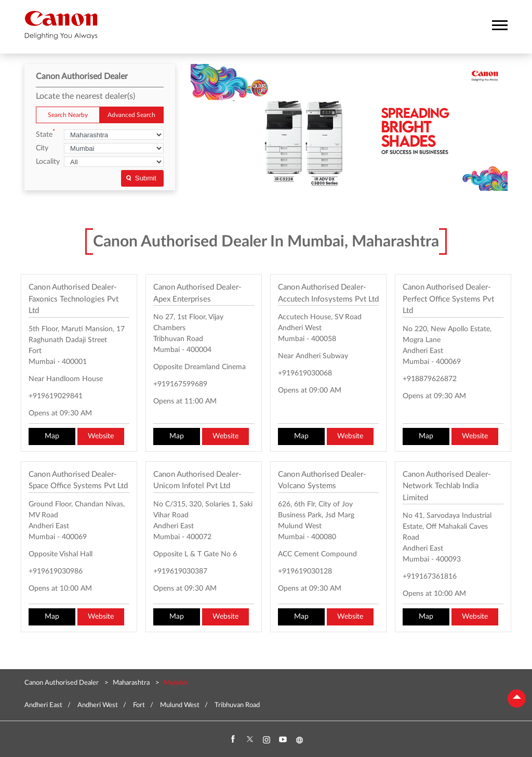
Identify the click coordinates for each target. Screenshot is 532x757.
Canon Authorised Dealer (62, 683)
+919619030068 (305, 373)
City (42, 148)
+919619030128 (305, 571)
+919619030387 (180, 571)
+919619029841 (56, 396)
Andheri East (43, 705)
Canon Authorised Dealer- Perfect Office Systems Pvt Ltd (448, 299)
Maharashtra (131, 683)
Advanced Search (131, 115)
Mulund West (180, 705)
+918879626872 (430, 379)
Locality (48, 162)
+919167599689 (180, 384)
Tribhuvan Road (237, 705)
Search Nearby (68, 115)
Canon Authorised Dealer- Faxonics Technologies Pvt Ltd (74, 299)
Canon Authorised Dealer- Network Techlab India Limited (447, 486)
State (45, 134)
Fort (139, 705)
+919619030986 (56, 571)
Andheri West (98, 705)
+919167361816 (430, 577)
